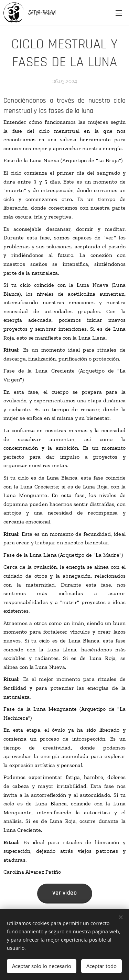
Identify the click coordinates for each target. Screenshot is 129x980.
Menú (119, 13)
